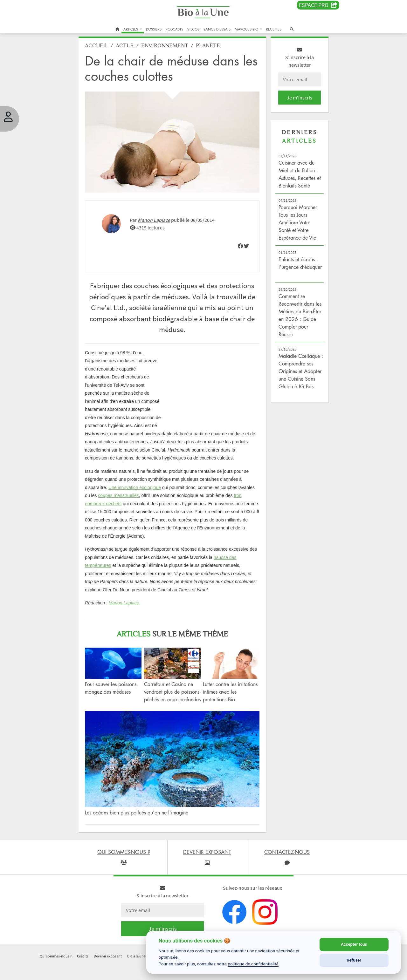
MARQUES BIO (247, 29)
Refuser (354, 960)
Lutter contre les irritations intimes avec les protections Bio (230, 702)
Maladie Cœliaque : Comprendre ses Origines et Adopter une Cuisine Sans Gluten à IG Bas (299, 376)
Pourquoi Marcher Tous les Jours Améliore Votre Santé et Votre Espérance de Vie (297, 227)
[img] (239, 248)
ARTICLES (131, 29)
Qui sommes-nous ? (56, 972)
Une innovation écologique (137, 498)
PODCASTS (174, 29)
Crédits (83, 972)
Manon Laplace (156, 223)
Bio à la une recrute (142, 972)
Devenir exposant (108, 972)
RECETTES (274, 29)
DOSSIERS (154, 29)
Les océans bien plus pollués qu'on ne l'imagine (139, 828)
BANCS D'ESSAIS (217, 29)
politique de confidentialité (253, 964)
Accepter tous (354, 944)
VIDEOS (193, 29)
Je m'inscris (298, 102)
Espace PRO (318, 5)
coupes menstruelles (121, 506)
